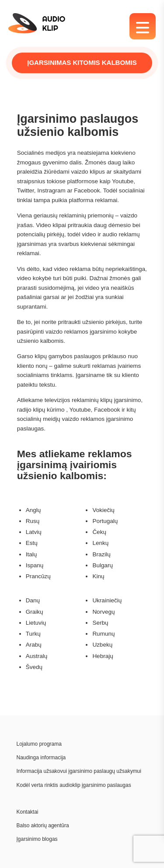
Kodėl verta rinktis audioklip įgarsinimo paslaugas (74, 785)
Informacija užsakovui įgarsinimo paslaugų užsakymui (79, 771)
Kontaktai (28, 812)
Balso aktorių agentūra (43, 825)
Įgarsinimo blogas (37, 839)
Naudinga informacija (41, 758)
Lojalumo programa (39, 744)
